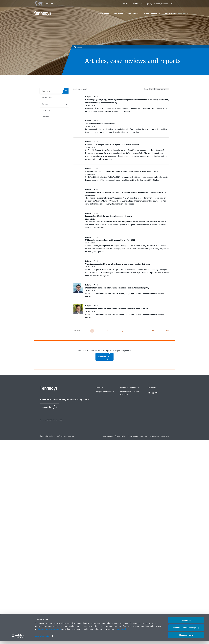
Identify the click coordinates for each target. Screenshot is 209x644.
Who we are (170, 13)
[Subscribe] (104, 357)
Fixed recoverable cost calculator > (130, 393)
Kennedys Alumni (161, 4)
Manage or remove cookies (51, 420)
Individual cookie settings (186, 631)
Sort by (157, 89)
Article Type (55, 98)
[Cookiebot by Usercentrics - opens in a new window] (18, 639)
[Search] (172, 4)
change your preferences (49, 632)
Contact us (165, 436)
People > (100, 388)
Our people (119, 13)
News (125, 4)
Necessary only (186, 638)
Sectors (55, 104)
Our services (133, 13)
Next (167, 331)
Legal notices (108, 436)
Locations (55, 110)
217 (153, 331)
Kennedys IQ (146, 4)
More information (42, 639)
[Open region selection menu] (43, 4)
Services (55, 117)
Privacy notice (121, 632)
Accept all (186, 623)
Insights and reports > (105, 392)
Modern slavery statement (138, 436)
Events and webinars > (130, 388)
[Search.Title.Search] (67, 91)
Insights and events (152, 13)
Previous (77, 331)
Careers (135, 4)
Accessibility (154, 436)
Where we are (103, 13)
